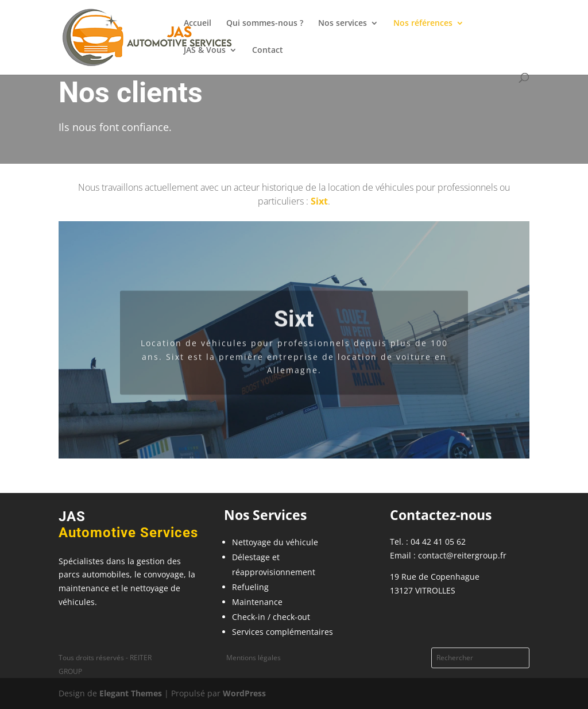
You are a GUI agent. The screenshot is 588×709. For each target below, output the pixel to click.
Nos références (423, 24)
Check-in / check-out (271, 617)
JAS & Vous (205, 51)
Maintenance (257, 602)
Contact (268, 51)
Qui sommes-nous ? (265, 24)
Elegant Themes (131, 693)
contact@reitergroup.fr (462, 555)
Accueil (198, 24)
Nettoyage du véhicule (275, 542)
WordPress (244, 693)
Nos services (343, 24)
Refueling (250, 587)
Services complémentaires (283, 632)
